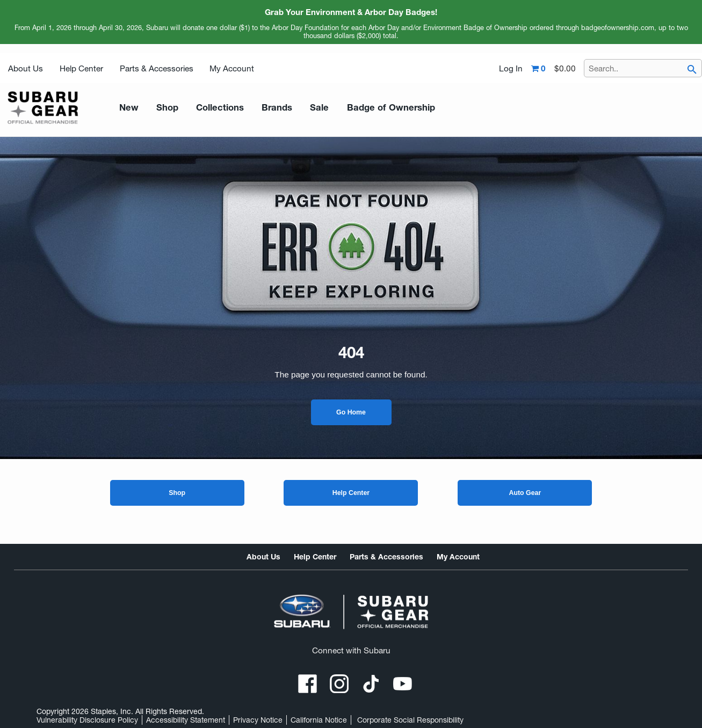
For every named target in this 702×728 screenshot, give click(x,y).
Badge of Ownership (366, 108)
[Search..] (643, 68)
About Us (26, 68)
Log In (511, 69)
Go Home (351, 412)
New (127, 108)
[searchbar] (692, 70)
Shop (177, 493)
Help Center (81, 68)
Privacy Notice (258, 720)
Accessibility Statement (186, 720)
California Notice (319, 720)
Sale (301, 108)
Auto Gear (525, 493)
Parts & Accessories (157, 68)
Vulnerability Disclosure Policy (87, 720)
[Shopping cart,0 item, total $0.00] (553, 69)
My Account (232, 68)
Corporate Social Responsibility (410, 720)
